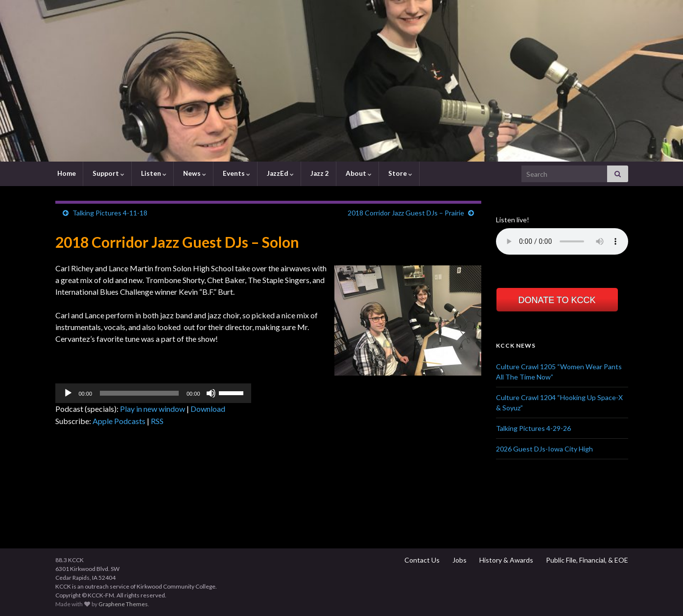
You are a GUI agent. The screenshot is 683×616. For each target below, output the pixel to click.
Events (236, 173)
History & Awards (506, 560)
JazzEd (280, 173)
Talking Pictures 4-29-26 (533, 428)
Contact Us (421, 560)
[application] (153, 393)
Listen (153, 173)
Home (66, 173)
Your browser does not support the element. (562, 241)
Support (108, 173)
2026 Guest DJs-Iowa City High (544, 449)
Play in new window (153, 409)
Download (208, 409)
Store (400, 173)
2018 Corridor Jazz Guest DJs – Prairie (406, 213)
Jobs (459, 560)
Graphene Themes (123, 604)
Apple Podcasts (119, 421)
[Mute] (211, 393)
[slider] (139, 393)
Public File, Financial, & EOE (586, 560)
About (358, 173)
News (194, 173)
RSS (157, 421)
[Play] (68, 393)
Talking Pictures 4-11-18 (110, 213)
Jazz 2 (319, 173)
